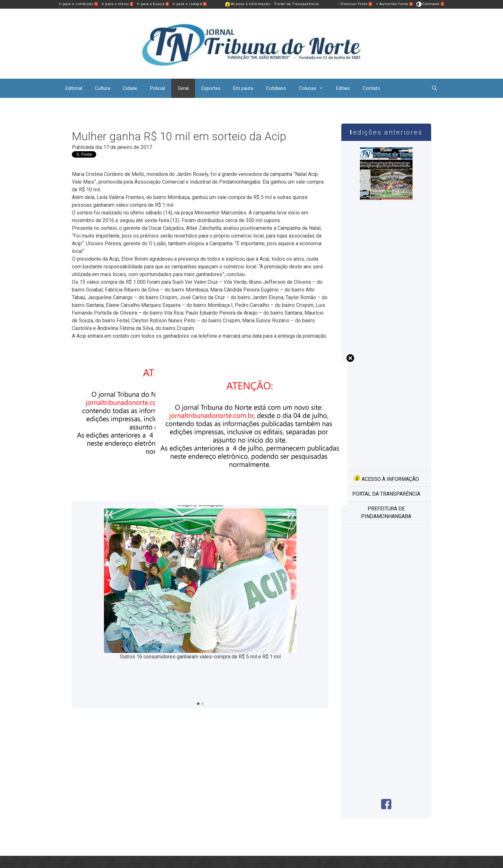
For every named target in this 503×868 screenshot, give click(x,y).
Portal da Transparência (297, 4)
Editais (343, 88)
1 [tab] (198, 704)
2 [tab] (202, 704)
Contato (371, 88)
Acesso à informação (386, 478)
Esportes (211, 88)
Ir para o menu (118, 4)
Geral (183, 88)
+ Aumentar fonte (394, 4)
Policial (158, 88)
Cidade (130, 88)
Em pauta (243, 88)
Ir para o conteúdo (78, 4)
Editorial (74, 88)
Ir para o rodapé (190, 4)
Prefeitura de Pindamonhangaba (386, 512)
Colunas (314, 88)
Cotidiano (276, 88)
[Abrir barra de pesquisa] (435, 88)
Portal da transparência (386, 494)
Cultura (102, 88)
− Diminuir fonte (355, 4)
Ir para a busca (153, 4)
